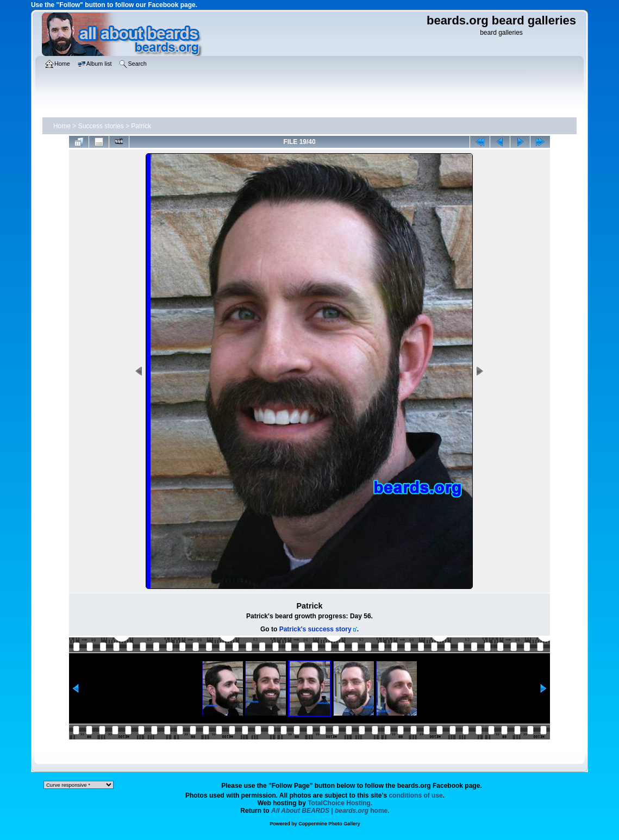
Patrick (141, 126)
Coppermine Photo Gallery (329, 824)
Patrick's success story (315, 629)
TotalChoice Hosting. (340, 803)
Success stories (101, 126)
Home (62, 126)
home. (330, 811)
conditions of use (415, 795)
